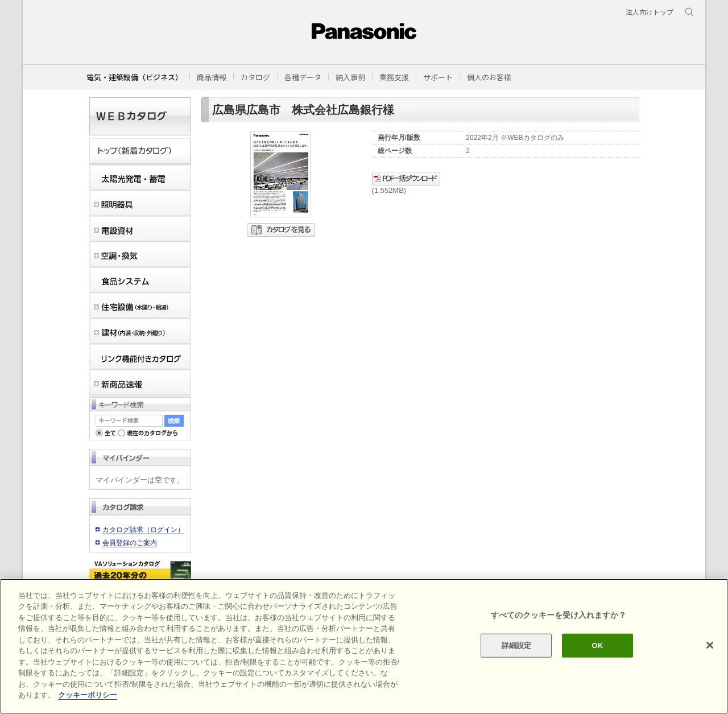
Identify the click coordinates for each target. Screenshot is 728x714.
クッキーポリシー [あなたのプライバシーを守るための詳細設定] (88, 695)
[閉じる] (710, 645)
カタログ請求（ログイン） (143, 530)
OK (597, 645)
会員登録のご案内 (130, 543)
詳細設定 (517, 645)
